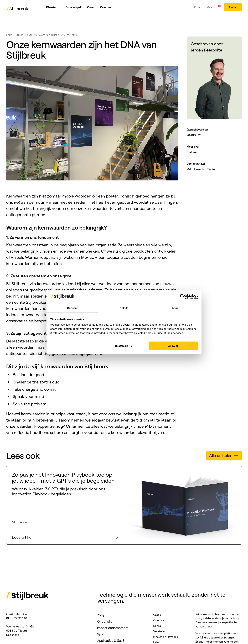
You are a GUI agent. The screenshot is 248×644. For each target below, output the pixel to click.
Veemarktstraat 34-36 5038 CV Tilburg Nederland (20, 631)
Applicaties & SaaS (111, 641)
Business (192, 152)
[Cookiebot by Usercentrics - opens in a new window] (183, 297)
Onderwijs (105, 621)
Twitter (212, 169)
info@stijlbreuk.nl (17, 614)
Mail (189, 169)
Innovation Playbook (166, 637)
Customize (124, 346)
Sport (101, 634)
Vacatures (159, 631)
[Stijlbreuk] (18, 10)
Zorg (101, 615)
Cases (157, 615)
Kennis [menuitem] (198, 9)
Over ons (159, 620)
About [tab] (176, 308)
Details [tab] (124, 308)
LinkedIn (199, 169)
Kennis (19, 35)
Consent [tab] (72, 308)
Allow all (173, 346)
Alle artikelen (224, 455)
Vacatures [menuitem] (213, 8)
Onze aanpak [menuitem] (74, 9)
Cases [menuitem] (91, 9)
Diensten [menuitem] (52, 9)
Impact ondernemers (113, 628)
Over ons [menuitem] (106, 9)
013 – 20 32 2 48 (17, 618)
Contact (233, 8)
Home (9, 35)
